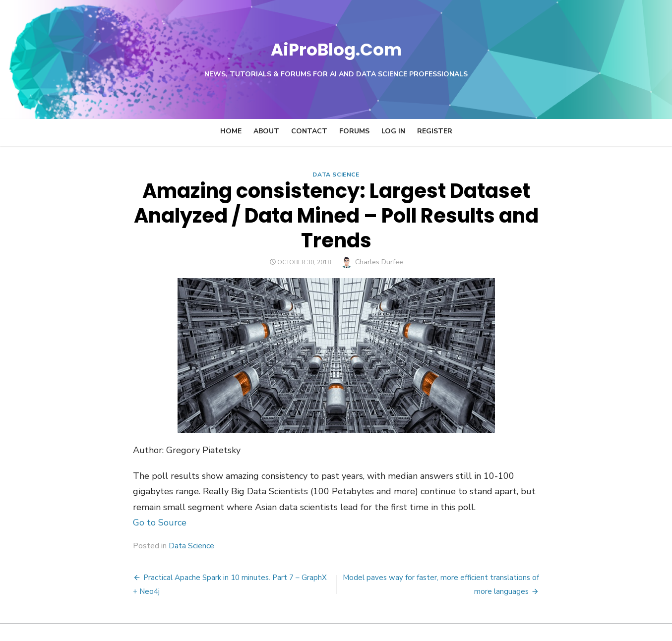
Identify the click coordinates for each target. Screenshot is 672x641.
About (266, 131)
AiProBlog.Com (336, 47)
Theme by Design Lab (545, 620)
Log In (393, 131)
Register (435, 131)
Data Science (336, 175)
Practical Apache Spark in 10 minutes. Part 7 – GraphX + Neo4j (210, 553)
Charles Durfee (379, 237)
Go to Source (120, 498)
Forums (354, 131)
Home (231, 131)
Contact (309, 131)
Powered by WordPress (462, 620)
